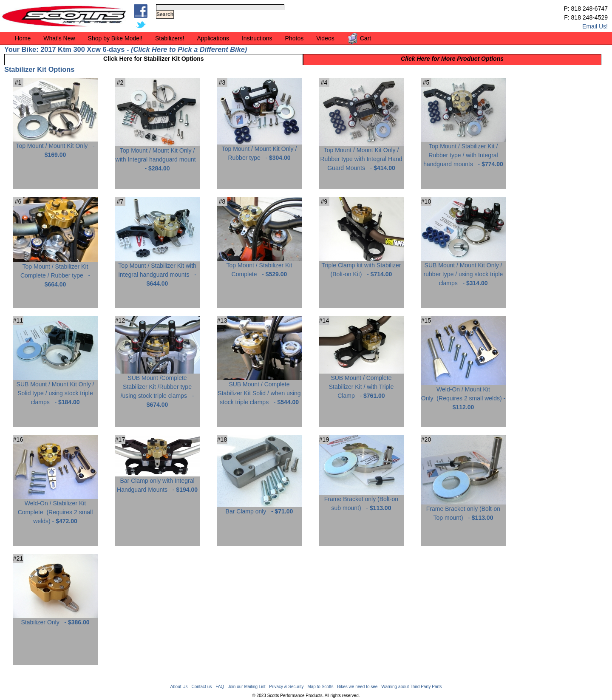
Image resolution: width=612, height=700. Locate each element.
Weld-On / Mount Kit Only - (463, 395)
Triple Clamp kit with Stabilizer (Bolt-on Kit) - (361, 266)
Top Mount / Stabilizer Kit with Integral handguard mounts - (157, 271)
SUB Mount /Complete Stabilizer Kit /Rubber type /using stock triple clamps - (157, 388)
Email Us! (595, 26)
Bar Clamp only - (259, 508)
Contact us (201, 687)
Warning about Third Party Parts (411, 687)
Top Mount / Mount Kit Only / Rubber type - (259, 150)
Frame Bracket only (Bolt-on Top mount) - (463, 510)
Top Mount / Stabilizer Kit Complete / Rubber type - (55, 272)
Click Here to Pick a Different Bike (189, 49)
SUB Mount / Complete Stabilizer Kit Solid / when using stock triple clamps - (259, 390)
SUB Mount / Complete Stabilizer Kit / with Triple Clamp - (361, 384)
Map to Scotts (320, 687)
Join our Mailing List (246, 687)
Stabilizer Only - (55, 619)
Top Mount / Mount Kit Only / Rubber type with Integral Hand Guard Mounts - (361, 156)
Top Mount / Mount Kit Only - (55, 147)
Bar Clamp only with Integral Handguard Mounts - (157, 482)
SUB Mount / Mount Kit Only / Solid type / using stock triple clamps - (55, 390)
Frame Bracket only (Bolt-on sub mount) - (361, 500)
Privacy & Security (286, 687)
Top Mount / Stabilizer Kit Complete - (259, 266)
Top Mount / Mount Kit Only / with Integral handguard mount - (157, 156)
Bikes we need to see (357, 687)
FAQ (220, 687)
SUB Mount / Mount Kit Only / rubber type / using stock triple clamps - (463, 271)
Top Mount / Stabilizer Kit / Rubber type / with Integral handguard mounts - (463, 152)
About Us (179, 687)
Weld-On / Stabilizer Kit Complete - (55, 509)
